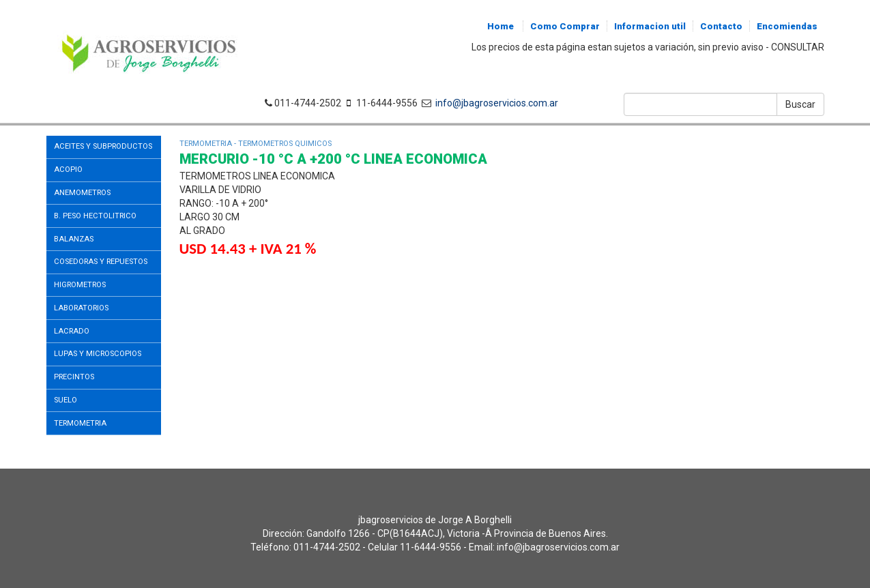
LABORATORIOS (81, 308)
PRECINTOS (74, 377)
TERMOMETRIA (80, 423)
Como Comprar (565, 26)
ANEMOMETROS (82, 193)
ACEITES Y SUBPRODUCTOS (103, 146)
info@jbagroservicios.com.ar (495, 103)
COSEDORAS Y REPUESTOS (101, 262)
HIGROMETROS (80, 285)
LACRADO (72, 331)
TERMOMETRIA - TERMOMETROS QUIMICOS (256, 144)
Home (501, 26)
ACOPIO (68, 170)
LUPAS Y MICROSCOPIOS (98, 354)
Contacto (721, 26)
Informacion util (650, 26)
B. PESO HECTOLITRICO (95, 216)
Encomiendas (787, 26)
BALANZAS (74, 239)
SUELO (66, 400)
